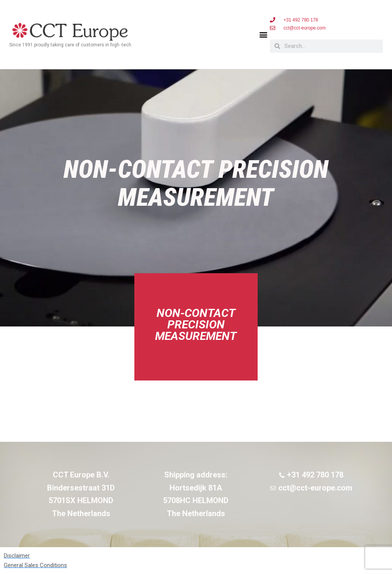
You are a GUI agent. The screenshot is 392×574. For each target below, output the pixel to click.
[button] (264, 35)
